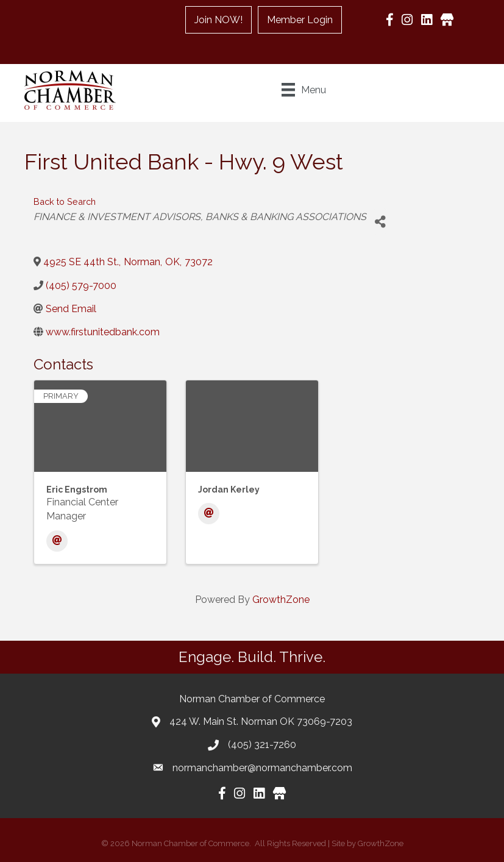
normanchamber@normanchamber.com (262, 768)
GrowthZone (281, 600)
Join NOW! (218, 20)
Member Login (300, 20)
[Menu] (304, 90)
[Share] (380, 222)
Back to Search (65, 201)
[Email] (57, 541)
